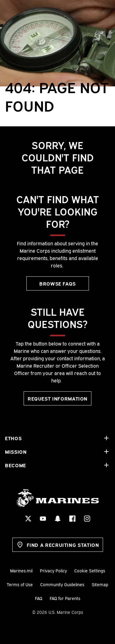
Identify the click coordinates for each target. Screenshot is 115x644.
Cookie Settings (90, 570)
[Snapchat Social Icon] (58, 519)
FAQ (39, 598)
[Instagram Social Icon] (87, 519)
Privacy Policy (53, 570)
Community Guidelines (62, 584)
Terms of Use (20, 584)
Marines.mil (21, 570)
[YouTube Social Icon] (43, 519)
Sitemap (100, 584)
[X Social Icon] (28, 519)
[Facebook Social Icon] (72, 519)
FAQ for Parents (65, 598)
